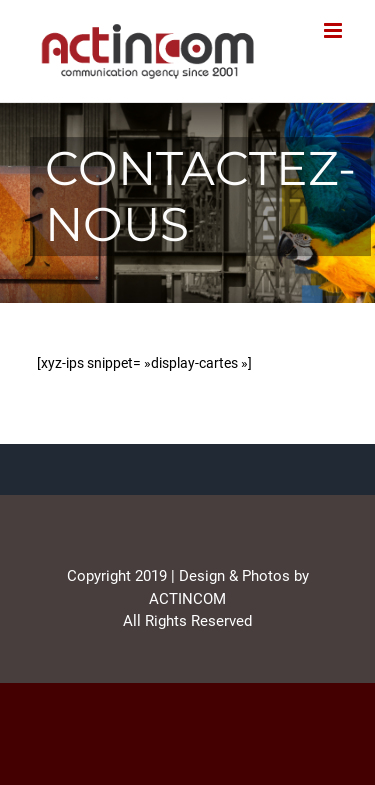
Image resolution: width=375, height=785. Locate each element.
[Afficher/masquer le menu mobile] (334, 30)
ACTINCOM (187, 599)
